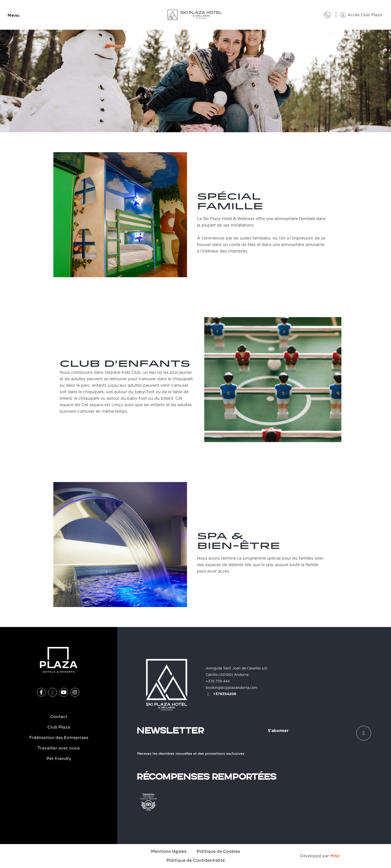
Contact (59, 717)
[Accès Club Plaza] (343, 15)
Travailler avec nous (59, 748)
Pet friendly (59, 759)
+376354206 (225, 694)
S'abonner (278, 731)
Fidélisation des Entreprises (59, 738)
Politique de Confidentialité (195, 861)
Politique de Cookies (218, 852)
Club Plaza (59, 727)
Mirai (335, 856)
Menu (13, 16)
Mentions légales (169, 852)
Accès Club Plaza (365, 15)
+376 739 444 (218, 681)
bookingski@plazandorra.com (232, 688)
